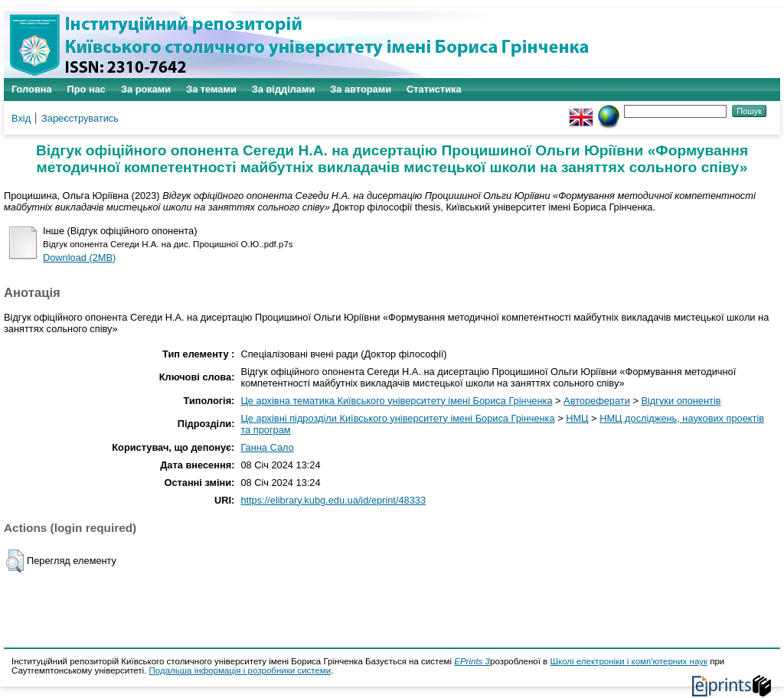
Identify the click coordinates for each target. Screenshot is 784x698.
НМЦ (577, 418)
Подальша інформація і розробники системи (240, 670)
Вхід (21, 118)
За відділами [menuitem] (284, 89)
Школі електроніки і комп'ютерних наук (629, 661)
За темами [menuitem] (211, 89)
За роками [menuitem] (146, 89)
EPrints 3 (472, 661)
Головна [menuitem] (32, 89)
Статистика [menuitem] (434, 89)
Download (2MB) (79, 258)
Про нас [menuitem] (87, 89)
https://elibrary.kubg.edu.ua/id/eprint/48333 (333, 500)
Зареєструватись (80, 118)
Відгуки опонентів (681, 401)
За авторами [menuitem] (361, 89)
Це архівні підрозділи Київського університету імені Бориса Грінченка (397, 418)
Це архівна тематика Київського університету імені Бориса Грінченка (396, 401)
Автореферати (597, 401)
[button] (15, 561)
